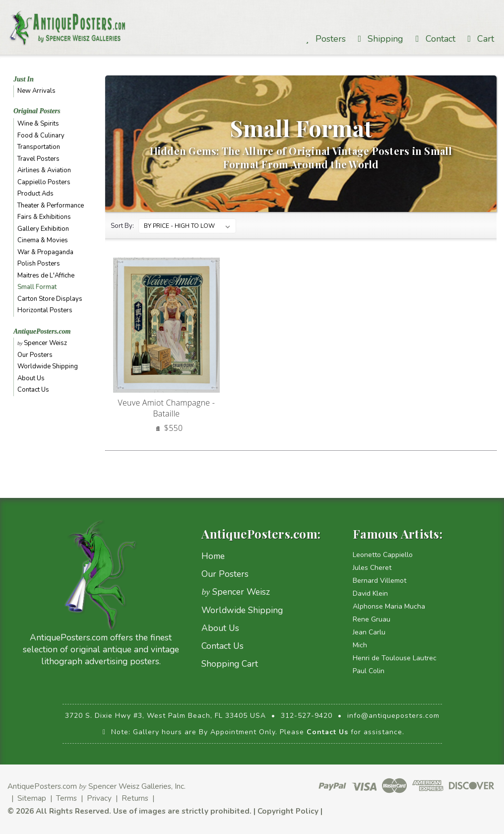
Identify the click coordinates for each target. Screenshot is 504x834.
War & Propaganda (45, 252)
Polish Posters (39, 264)
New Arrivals (36, 91)
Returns (135, 798)
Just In (24, 79)
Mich (360, 645)
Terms (66, 798)
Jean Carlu (369, 632)
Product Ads (35, 194)
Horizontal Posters (45, 310)
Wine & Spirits (38, 124)
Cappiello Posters (44, 182)
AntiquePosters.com (42, 331)
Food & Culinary (41, 136)
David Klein (370, 593)
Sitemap (32, 798)
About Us (31, 378)
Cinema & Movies (43, 240)
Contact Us (33, 390)
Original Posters (37, 111)
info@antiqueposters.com (393, 716)
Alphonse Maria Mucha (389, 606)
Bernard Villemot (379, 581)
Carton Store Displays (50, 299)
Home (213, 556)
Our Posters (35, 355)
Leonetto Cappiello (383, 555)
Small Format (37, 287)
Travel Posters (38, 159)
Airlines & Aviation (44, 170)
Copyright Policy (288, 811)
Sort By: (122, 226)
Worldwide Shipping (48, 366)
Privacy (99, 798)
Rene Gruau (372, 619)
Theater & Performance (51, 206)
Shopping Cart (230, 664)
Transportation (39, 147)
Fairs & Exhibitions (44, 217)
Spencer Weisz (42, 343)
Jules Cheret (372, 568)
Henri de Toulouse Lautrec (395, 658)
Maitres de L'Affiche (46, 276)
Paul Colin (369, 671)
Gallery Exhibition (43, 229)
